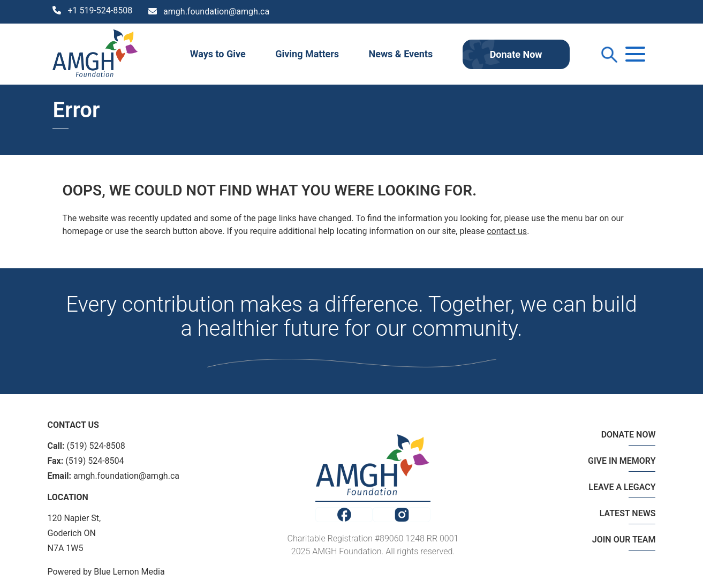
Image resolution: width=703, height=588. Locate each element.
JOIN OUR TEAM (624, 540)
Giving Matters (307, 54)
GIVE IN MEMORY (622, 461)
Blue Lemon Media (129, 572)
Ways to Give (218, 54)
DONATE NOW (629, 435)
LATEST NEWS (628, 513)
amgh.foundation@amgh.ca (216, 12)
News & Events (400, 54)
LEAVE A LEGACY (622, 487)
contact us (507, 231)
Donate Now (516, 54)
